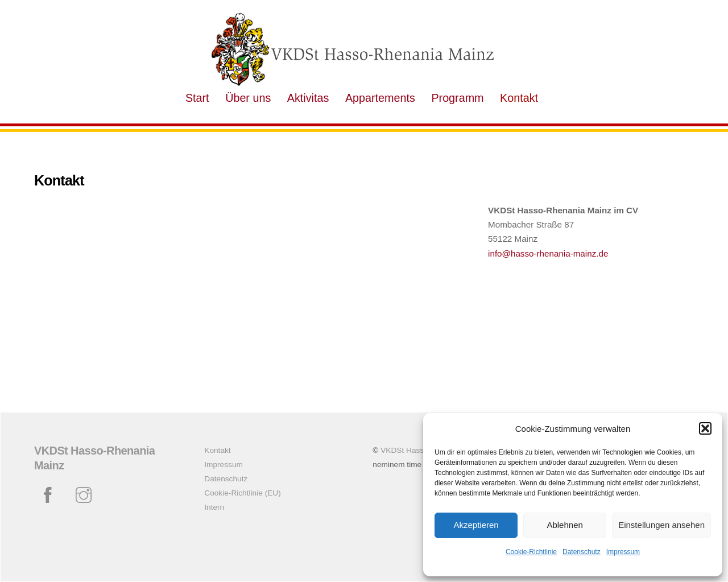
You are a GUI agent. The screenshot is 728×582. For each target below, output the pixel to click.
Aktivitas (308, 98)
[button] (705, 428)
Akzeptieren (476, 525)
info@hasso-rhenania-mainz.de (548, 253)
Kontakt (519, 98)
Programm (457, 98)
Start (197, 98)
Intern (214, 507)
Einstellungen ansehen (661, 525)
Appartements (380, 98)
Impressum (623, 552)
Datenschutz (582, 552)
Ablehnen (564, 525)
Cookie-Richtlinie (531, 552)
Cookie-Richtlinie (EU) (242, 493)
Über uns (248, 98)
